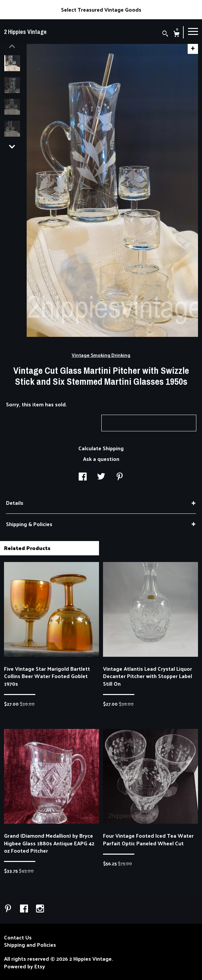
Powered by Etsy (24, 966)
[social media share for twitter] (101, 477)
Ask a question (101, 459)
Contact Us (18, 937)
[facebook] (25, 909)
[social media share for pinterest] (120, 477)
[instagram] (40, 909)
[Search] (165, 34)
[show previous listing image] (12, 46)
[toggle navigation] (193, 31)
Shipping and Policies (30, 945)
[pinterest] (9, 909)
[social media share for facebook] (83, 477)
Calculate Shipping (101, 448)
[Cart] (176, 34)
